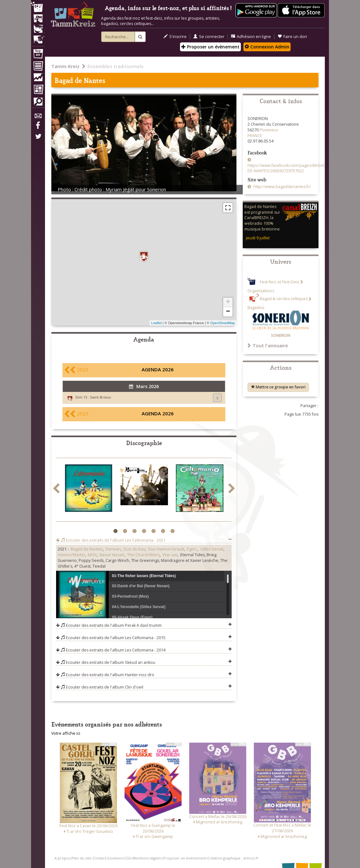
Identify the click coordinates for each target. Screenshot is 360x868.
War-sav (170, 555)
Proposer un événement (185, 858)
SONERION (281, 335)
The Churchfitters (143, 555)
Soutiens (115, 858)
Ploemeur (269, 130)
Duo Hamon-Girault (166, 549)
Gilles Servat (212, 549)
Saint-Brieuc (101, 397)
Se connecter (209, 37)
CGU (128, 858)
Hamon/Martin (71, 555)
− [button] (228, 312)
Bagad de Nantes (87, 549)
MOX (92, 555)
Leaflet (156, 323)
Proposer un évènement (210, 47)
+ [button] (228, 302)
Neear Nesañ (112, 555)
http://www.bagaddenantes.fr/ (282, 187)
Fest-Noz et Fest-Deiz (280, 282)
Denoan (113, 549)
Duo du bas (134, 549)
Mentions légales (147, 858)
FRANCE (255, 136)
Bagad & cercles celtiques (284, 299)
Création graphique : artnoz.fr (233, 858)
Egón (192, 549)
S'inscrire (175, 37)
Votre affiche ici (66, 733)
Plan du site (81, 858)
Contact (100, 858)
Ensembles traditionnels (116, 66)
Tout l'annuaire (268, 345)
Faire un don (292, 37)
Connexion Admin (267, 47)
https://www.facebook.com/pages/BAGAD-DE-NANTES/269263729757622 (287, 168)
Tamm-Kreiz (65, 66)
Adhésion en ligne (251, 37)
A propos (62, 858)
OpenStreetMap (222, 323)
